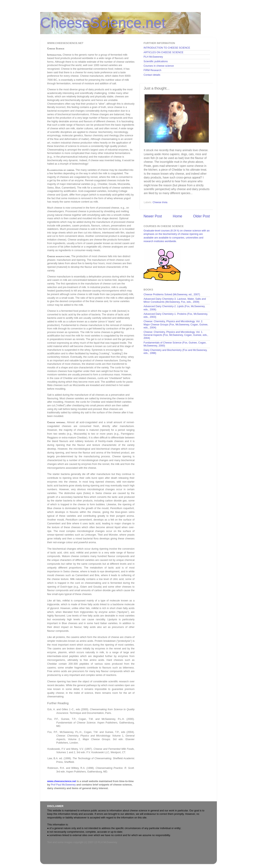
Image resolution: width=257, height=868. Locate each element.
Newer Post (153, 216)
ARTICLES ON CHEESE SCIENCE (164, 52)
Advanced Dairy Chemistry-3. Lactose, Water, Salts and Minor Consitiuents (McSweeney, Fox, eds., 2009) (175, 300)
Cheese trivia (160, 202)
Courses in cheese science (159, 66)
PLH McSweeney (153, 57)
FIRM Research (152, 70)
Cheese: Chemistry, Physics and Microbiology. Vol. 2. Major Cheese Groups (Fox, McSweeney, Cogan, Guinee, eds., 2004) (176, 324)
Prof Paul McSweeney (63, 785)
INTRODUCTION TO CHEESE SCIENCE (167, 48)
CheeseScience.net (103, 23)
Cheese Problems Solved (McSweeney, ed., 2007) (172, 294)
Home (177, 216)
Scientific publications (156, 61)
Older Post (201, 216)
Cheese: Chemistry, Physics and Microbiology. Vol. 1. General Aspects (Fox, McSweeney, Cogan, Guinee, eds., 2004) (176, 335)
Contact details (152, 75)
